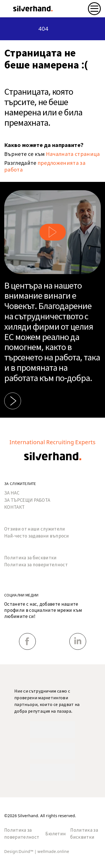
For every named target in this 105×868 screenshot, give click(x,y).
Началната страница (73, 154)
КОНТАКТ (14, 507)
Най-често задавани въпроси (37, 536)
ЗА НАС (12, 493)
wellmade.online (53, 852)
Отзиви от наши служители (35, 529)
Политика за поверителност (36, 565)
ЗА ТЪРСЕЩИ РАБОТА (27, 500)
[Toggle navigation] (94, 9)
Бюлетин (56, 834)
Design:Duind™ (19, 852)
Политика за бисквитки (31, 558)
